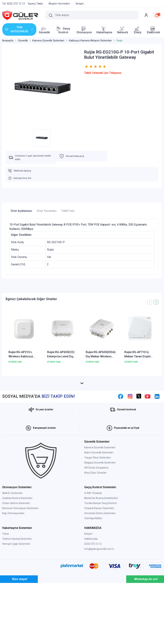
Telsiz (5, 582)
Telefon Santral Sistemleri (17, 587)
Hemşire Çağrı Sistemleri (16, 592)
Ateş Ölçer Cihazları (95, 521)
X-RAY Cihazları (93, 542)
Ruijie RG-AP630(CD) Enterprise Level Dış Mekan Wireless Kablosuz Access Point (62, 355)
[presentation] (150, 302)
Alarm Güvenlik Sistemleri (99, 501)
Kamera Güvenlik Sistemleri (100, 496)
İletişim (88, 582)
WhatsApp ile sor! (146, 628)
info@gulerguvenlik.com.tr (99, 598)
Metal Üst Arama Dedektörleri (101, 547)
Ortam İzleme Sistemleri (16, 552)
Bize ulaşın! (20, 628)
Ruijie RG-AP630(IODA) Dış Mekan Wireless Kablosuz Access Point (101, 355)
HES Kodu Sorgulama (96, 516)
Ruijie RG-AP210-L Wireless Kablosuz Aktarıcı (21, 355)
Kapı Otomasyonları (13, 562)
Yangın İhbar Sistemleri (97, 506)
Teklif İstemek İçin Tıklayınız (103, 73)
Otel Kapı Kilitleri (93, 567)
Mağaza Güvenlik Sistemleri (100, 511)
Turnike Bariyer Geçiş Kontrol (100, 552)
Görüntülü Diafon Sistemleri (100, 562)
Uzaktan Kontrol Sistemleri (17, 547)
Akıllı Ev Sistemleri (12, 542)
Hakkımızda (91, 587)
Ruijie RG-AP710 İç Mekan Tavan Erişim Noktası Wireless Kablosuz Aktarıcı (138, 355)
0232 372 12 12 (93, 592)
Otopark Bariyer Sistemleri (99, 557)
